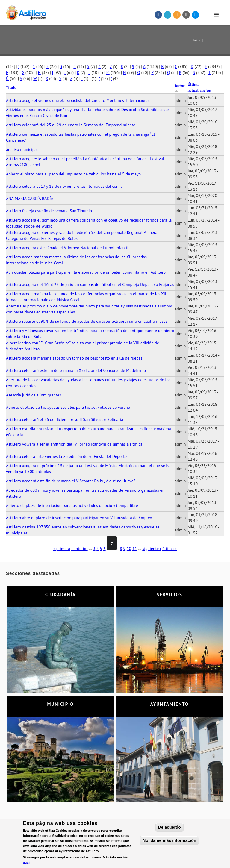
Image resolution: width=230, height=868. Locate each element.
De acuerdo (170, 829)
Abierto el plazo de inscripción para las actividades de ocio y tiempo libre (72, 505)
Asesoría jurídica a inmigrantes (34, 395)
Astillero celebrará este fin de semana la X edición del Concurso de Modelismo (76, 370)
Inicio (197, 40)
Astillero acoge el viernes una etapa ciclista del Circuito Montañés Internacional (78, 100)
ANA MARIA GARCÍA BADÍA (30, 199)
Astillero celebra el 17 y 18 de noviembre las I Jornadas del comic (64, 186)
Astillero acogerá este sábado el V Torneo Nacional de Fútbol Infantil (67, 248)
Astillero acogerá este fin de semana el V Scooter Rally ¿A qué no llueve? (71, 481)
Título (11, 87)
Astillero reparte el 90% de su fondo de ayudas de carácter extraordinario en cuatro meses (87, 321)
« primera (62, 549)
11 (135, 549)
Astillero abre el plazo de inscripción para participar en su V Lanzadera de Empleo (79, 518)
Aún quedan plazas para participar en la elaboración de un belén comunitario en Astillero (86, 272)
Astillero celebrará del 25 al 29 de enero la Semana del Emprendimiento (71, 125)
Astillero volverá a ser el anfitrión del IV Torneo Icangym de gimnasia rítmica (74, 444)
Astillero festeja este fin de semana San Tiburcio (49, 211)
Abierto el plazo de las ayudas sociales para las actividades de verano (68, 407)
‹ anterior (80, 549)
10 (129, 549)
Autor (180, 88)
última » (170, 549)
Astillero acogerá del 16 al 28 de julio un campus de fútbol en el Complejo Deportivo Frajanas (90, 284)
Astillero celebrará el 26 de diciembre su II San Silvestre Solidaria (65, 419)
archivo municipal (22, 149)
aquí (26, 864)
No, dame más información (169, 842)
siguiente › (152, 549)
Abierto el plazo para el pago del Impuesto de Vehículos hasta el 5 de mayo (73, 174)
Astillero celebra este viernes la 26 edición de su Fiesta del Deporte (66, 456)
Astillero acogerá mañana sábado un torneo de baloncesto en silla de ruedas (74, 358)
